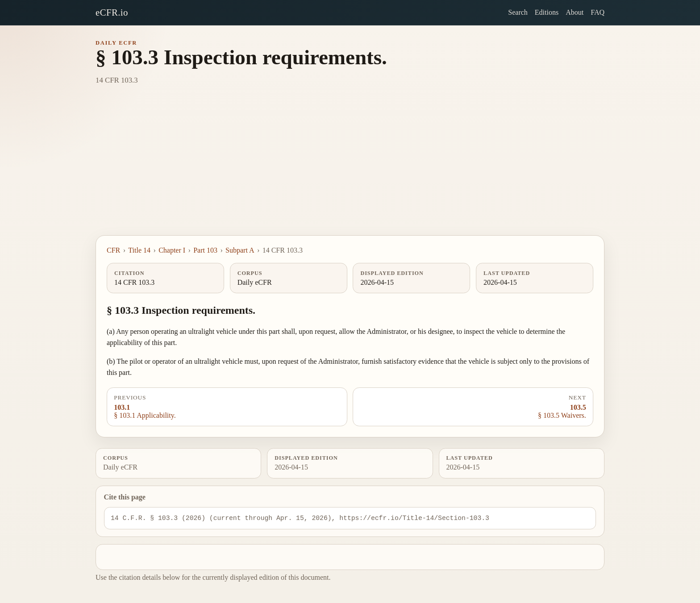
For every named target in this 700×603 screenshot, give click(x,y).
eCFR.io (112, 12)
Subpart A (240, 250)
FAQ (598, 12)
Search (518, 12)
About (575, 12)
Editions (547, 12)
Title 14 (139, 250)
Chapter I (172, 250)
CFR (113, 250)
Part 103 (205, 250)
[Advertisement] (350, 168)
